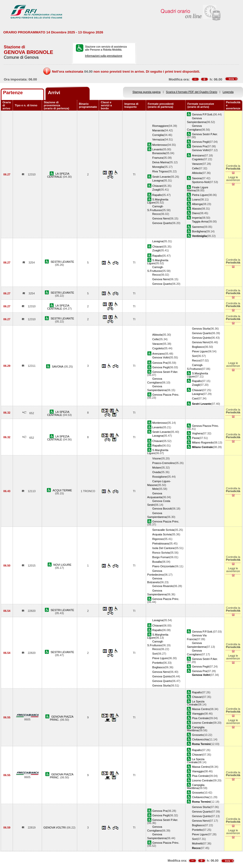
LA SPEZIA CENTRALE (58, 175)
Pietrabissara (161, 543)
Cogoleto (197, 159)
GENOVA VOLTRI (55, 827)
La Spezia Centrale (196, 703)
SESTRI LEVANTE (62, 262)
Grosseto (198, 735)
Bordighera (199, 231)
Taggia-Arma (200, 221)
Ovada (157, 472)
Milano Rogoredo (202, 442)
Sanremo (198, 227)
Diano (196, 213)
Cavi (195, 398)
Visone (157, 458)
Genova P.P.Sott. (202, 114)
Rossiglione (160, 477)
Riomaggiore (160, 126)
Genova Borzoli (162, 509)
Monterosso (160, 145)
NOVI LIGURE (62, 565)
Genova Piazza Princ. (166, 395)
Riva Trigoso (160, 171)
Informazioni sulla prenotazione (104, 56)
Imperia (197, 218)
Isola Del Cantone (164, 548)
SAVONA (58, 367)
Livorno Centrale (202, 723)
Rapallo (157, 195)
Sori (194, 356)
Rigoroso (158, 539)
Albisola (197, 173)
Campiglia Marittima (196, 729)
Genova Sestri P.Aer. (205, 134)
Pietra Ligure (200, 195)
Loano (196, 199)
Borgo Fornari (161, 557)
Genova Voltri (200, 150)
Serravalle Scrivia (163, 530)
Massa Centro (201, 709)
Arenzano (198, 155)
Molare (157, 468)
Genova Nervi (161, 218)
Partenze (13, 93)
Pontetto (158, 663)
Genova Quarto (162, 223)
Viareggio (198, 714)
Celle (195, 168)
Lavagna (158, 180)
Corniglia (158, 135)
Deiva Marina (161, 162)
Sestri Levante (161, 177)
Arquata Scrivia (162, 534)
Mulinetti (197, 843)
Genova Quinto (201, 338)
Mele (155, 489)
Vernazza (158, 139)
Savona (197, 178)
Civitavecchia (200, 739)
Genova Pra (199, 146)
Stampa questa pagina (146, 92)
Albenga (197, 204)
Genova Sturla (201, 329)
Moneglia (158, 167)
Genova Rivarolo (163, 586)
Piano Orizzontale (163, 566)
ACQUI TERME (62, 490)
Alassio (196, 209)
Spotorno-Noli (200, 182)
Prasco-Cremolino (164, 463)
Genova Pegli (200, 142)
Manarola (158, 130)
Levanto (157, 149)
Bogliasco (198, 347)
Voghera (197, 433)
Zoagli (156, 190)
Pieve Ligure (200, 351)
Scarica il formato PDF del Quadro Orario (192, 92)
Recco (156, 214)
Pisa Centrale (200, 718)
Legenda (228, 92)
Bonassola (159, 153)
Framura (158, 158)
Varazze (197, 164)
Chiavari (158, 186)
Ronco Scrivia (161, 553)
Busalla (157, 562)
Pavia (195, 438)
